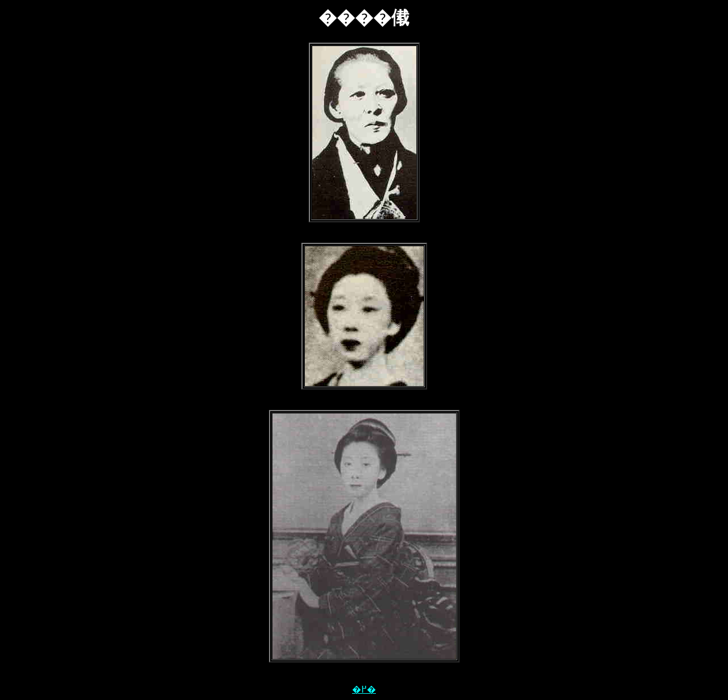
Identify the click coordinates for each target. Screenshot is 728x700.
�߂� (364, 689)
